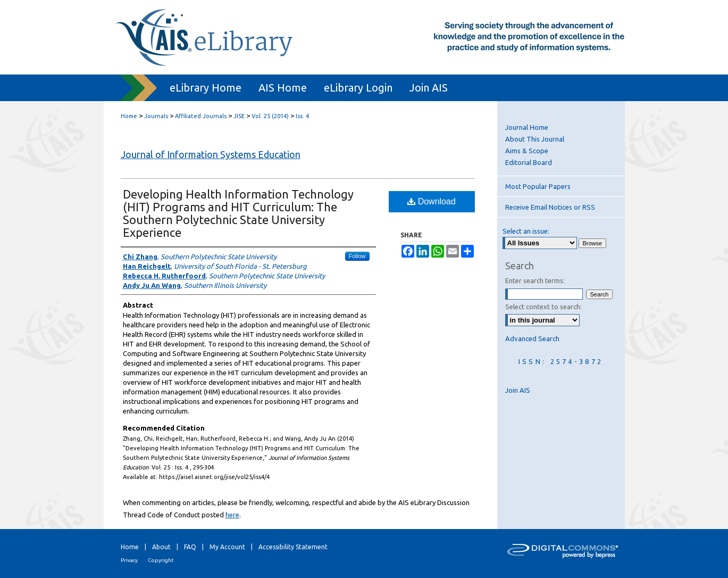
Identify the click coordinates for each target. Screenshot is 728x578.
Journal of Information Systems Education (211, 154)
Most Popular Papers (538, 186)
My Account (227, 547)
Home (129, 116)
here (232, 515)
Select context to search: (543, 307)
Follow (357, 256)
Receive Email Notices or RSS (550, 207)
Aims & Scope (527, 151)
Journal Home (527, 127)
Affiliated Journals (201, 116)
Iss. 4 (302, 116)
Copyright (161, 560)
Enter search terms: (535, 280)
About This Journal (535, 139)
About (161, 547)
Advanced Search (532, 338)
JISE (239, 116)
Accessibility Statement (293, 547)
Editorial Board (529, 162)
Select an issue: (526, 231)
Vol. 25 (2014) (270, 116)
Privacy (129, 560)
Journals (156, 116)
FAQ (190, 547)
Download (432, 201)
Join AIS (518, 390)
